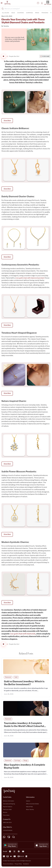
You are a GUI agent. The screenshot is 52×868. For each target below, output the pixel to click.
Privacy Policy (18, 864)
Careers (28, 801)
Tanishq (6, 26)
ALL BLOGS (5, 13)
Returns (5, 812)
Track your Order (7, 809)
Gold (13, 13)
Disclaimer (26, 864)
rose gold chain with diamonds (23, 634)
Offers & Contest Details (32, 804)
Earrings (29, 13)
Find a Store (6, 815)
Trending (45, 13)
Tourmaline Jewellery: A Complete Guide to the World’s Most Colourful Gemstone (24, 726)
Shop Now (7, 121)
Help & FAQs (29, 807)
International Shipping (9, 804)
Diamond (21, 13)
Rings (37, 13)
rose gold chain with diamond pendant (30, 278)
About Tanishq (30, 809)
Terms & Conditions (8, 864)
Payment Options (8, 807)
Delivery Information (9, 801)
